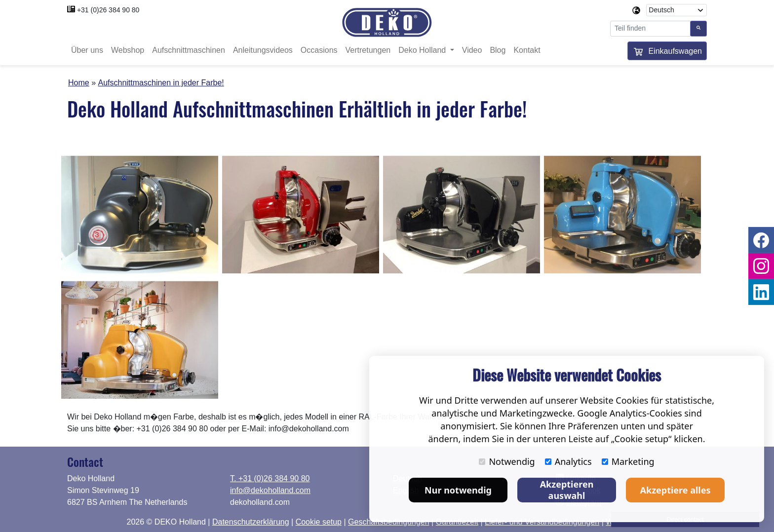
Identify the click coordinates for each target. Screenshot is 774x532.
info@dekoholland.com (270, 490)
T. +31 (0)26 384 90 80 (270, 478)
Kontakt (527, 51)
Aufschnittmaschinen (189, 51)
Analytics (568, 461)
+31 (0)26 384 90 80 (108, 10)
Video (472, 51)
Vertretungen (368, 51)
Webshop (128, 51)
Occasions (319, 51)
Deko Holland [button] (423, 51)
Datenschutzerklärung (251, 522)
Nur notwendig (458, 490)
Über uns (87, 51)
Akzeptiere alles (676, 490)
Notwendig (507, 461)
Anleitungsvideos (263, 51)
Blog (498, 51)
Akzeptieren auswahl (567, 490)
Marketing (628, 461)
